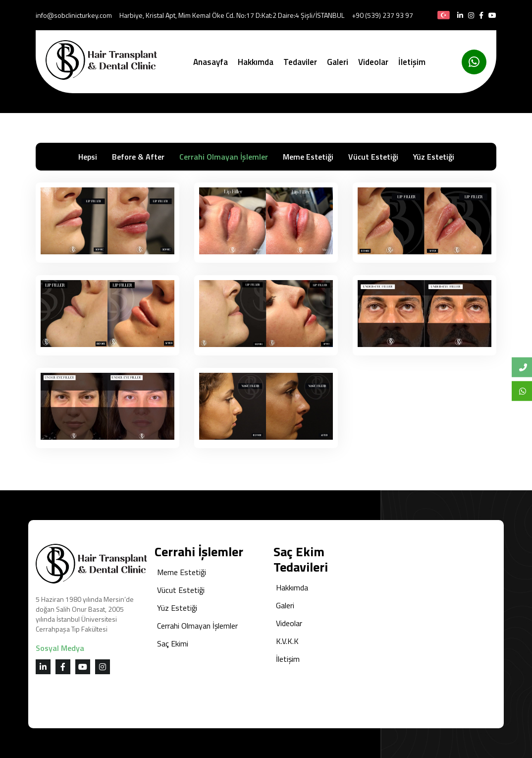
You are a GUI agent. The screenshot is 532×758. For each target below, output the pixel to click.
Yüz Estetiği (434, 157)
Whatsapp (526, 391)
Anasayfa (211, 62)
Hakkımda (256, 62)
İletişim (412, 62)
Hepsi (88, 157)
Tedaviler (300, 62)
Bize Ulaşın (526, 367)
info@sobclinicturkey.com (74, 15)
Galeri (338, 62)
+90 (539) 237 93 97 (382, 15)
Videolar (373, 62)
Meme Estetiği (308, 157)
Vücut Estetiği (373, 157)
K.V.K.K (287, 641)
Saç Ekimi (173, 643)
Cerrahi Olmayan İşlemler (224, 157)
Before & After (138, 157)
